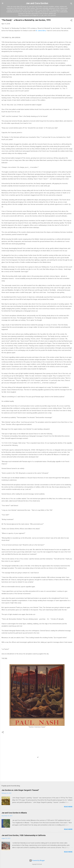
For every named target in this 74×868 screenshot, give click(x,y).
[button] (71, 21)
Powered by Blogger (37, 860)
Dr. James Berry (41, 31)
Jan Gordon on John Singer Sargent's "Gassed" (20, 790)
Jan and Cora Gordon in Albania (14, 813)
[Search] (71, 4)
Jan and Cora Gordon (37, 3)
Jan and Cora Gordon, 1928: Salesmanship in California (24, 835)
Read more (68, 807)
